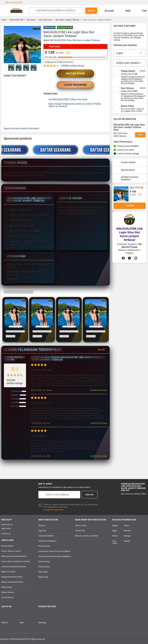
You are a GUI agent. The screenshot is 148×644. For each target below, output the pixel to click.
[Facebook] (123, 258)
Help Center (6, 528)
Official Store (49, 27)
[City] (130, 63)
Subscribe (90, 495)
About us (42, 526)
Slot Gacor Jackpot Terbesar (68, 20)
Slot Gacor (31, 20)
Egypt (115, 531)
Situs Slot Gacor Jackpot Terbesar (83, 40)
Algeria (115, 526)
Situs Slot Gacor (45, 20)
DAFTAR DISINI (75, 73)
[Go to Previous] (6, 68)
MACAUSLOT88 (58, 40)
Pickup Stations (8, 592)
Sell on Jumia (81, 526)
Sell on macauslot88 (12, 2)
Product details (125, 162)
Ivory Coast (115, 542)
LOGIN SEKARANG (75, 85)
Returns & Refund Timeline (12, 582)
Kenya (126, 526)
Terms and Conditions (47, 541)
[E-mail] (59, 495)
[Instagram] (136, 258)
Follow (140, 135)
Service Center (7, 546)
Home (4, 20)
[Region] (130, 53)
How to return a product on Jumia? (16, 561)
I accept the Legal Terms (54, 510)
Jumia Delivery (7, 597)
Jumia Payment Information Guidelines (54, 556)
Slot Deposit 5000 (65, 27)
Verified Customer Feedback (127, 178)
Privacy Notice (44, 546)
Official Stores (44, 567)
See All (103, 350)
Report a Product (8, 572)
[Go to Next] (39, 68)
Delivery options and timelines (14, 556)
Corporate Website (46, 536)
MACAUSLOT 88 (17, 20)
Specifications (125, 170)
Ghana (115, 536)
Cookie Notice (44, 562)
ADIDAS (5, 623)
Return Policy (7, 587)
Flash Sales (43, 572)
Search (91, 11)
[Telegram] (129, 258)
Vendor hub (80, 531)
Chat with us (7, 525)
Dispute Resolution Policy (12, 577)
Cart (142, 11)
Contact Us (6, 534)
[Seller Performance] (135, 142)
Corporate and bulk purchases (14, 567)
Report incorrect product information (21, 128)
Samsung (42, 623)
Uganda (127, 541)
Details (117, 40)
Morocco (128, 531)
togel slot (42, 531)
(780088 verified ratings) (72, 66)
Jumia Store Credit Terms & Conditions (54, 551)
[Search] (59, 11)
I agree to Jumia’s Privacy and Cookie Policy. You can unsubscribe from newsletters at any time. (71, 506)
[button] (105, 28)
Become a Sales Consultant (87, 536)
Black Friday (43, 577)
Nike (22, 623)
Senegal (127, 536)
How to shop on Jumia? (11, 551)
